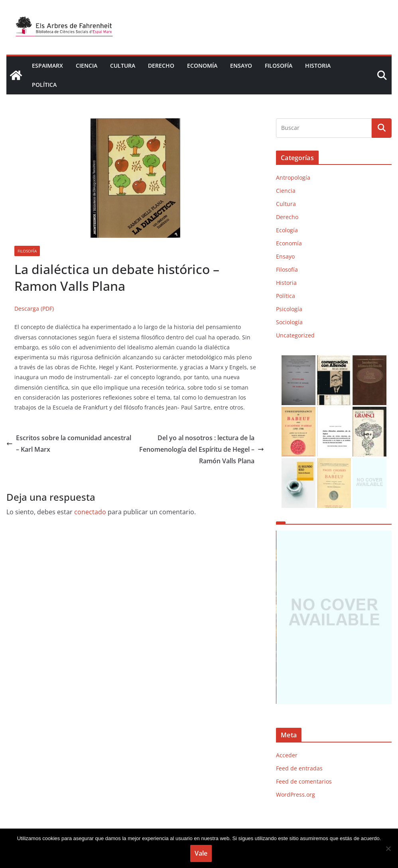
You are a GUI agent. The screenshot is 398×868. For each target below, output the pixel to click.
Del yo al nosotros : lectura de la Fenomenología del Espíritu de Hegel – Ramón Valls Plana (202, 449)
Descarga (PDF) (34, 309)
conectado (90, 512)
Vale (201, 853)
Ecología (287, 230)
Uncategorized (295, 335)
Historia (318, 66)
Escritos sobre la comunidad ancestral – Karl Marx (69, 444)
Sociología (289, 322)
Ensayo (241, 66)
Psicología (289, 309)
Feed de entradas (299, 768)
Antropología (293, 177)
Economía (202, 66)
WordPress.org (296, 795)
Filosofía (279, 66)
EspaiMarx (47, 66)
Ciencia (87, 66)
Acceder (287, 755)
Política (44, 85)
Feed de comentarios (304, 781)
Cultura (123, 66)
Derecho (161, 66)
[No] (388, 848)
